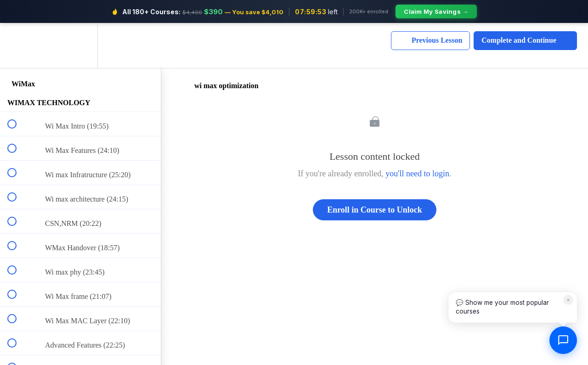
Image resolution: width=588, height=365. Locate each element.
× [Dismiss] (568, 300)
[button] (17, 45)
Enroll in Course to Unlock (375, 208)
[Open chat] (563, 340)
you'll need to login (417, 172)
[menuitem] (80, 45)
